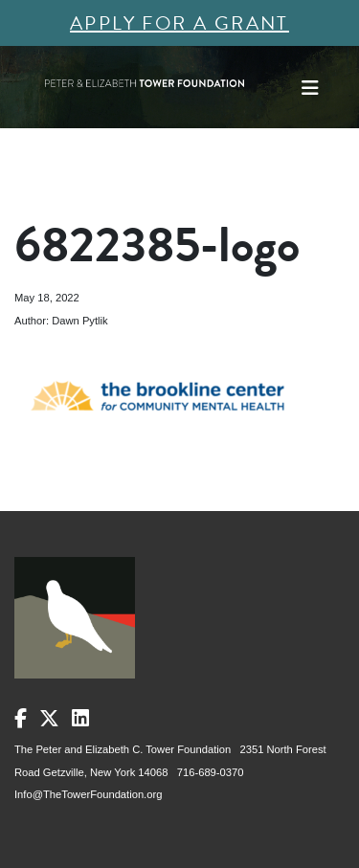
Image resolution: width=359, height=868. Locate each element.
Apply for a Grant (179, 23)
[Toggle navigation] (310, 88)
